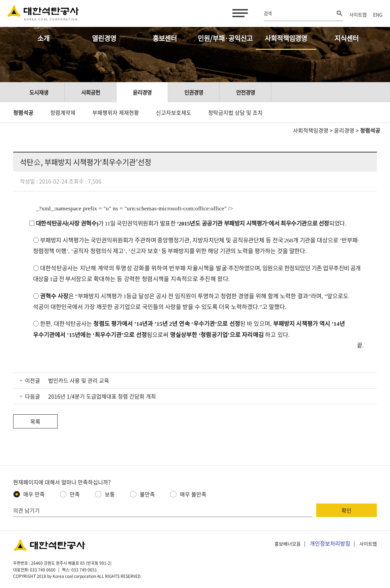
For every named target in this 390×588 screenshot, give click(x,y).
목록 (35, 421)
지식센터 (347, 38)
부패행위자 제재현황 (116, 112)
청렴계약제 (63, 112)
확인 (347, 510)
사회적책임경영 (286, 38)
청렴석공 (23, 112)
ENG (378, 14)
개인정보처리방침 (330, 543)
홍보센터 (165, 38)
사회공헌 (91, 92)
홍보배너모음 (288, 544)
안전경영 (246, 92)
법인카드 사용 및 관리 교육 (78, 380)
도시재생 (39, 92)
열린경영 (104, 38)
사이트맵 (358, 14)
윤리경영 (142, 92)
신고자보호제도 (174, 112)
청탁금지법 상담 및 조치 (235, 112)
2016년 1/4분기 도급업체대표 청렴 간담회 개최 (101, 396)
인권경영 (194, 92)
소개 (43, 38)
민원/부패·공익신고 (225, 38)
